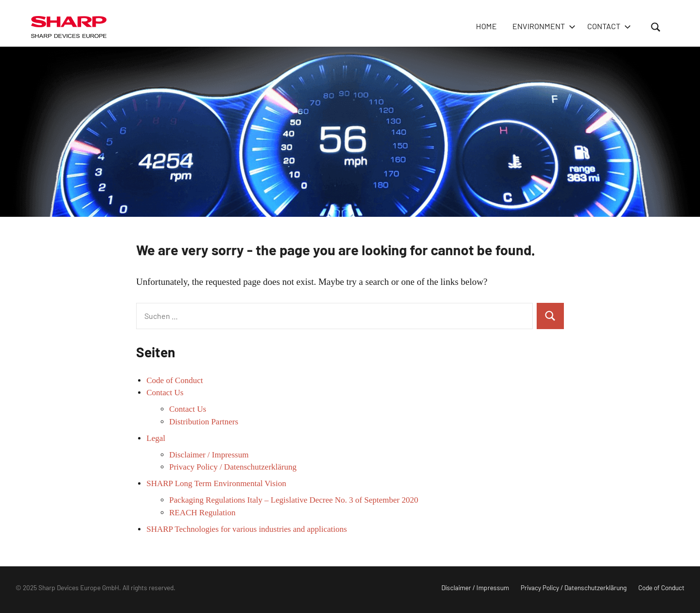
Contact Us (165, 393)
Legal (156, 438)
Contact (607, 26)
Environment (542, 26)
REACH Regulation (202, 513)
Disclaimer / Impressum (209, 455)
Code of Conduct (175, 380)
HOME (486, 26)
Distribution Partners (204, 422)
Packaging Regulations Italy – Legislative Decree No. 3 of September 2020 (294, 500)
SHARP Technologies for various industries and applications (246, 529)
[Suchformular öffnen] (656, 27)
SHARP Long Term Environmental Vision (216, 483)
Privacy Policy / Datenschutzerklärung (233, 467)
